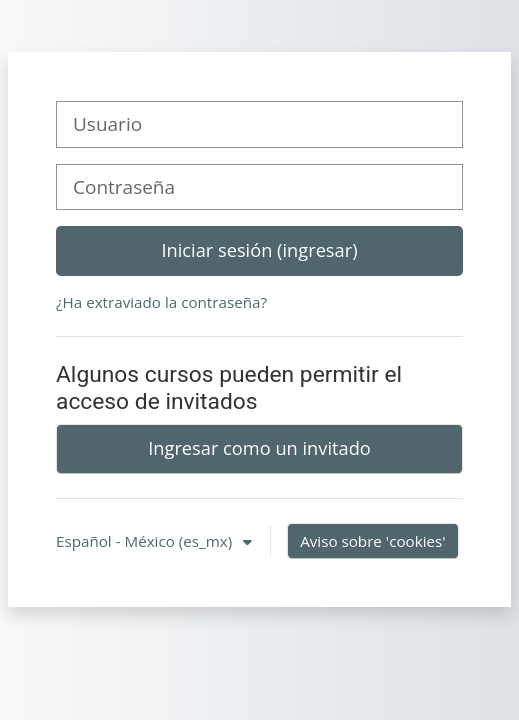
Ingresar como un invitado (259, 448)
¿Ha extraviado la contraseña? (161, 302)
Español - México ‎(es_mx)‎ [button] (146, 541)
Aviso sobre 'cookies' (372, 541)
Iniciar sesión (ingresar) (259, 250)
